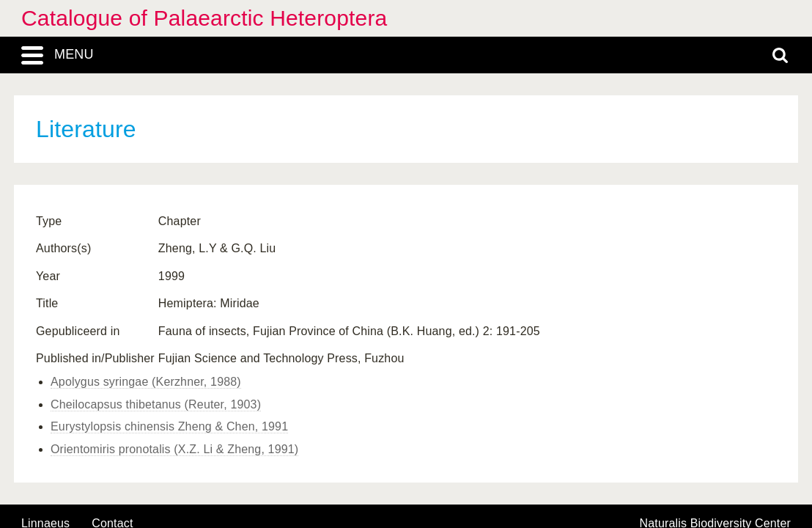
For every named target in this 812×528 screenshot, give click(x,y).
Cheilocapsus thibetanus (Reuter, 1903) (156, 404)
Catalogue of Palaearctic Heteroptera (204, 18)
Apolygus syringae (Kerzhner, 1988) (146, 382)
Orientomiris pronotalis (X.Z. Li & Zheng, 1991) (174, 449)
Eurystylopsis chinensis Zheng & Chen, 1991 (169, 426)
